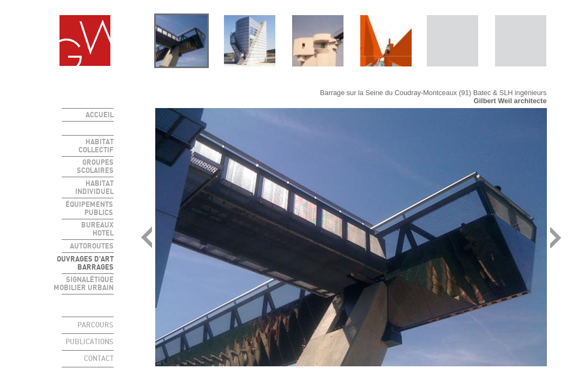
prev (147, 237)
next (556, 237)
